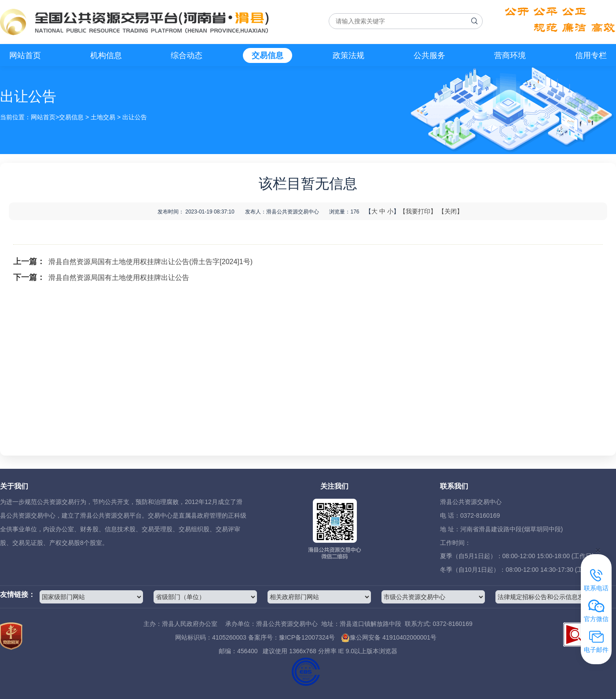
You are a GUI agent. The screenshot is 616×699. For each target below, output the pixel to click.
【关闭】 (451, 211)
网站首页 (25, 55)
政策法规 (348, 55)
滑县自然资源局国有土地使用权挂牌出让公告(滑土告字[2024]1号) (150, 262)
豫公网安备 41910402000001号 (389, 637)
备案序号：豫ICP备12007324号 (292, 637)
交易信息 (268, 55)
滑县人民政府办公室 (190, 624)
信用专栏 (591, 55)
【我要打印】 (418, 211)
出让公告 (135, 117)
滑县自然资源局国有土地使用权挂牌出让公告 (119, 278)
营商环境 (510, 55)
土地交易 (103, 117)
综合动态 (187, 55)
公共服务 (429, 55)
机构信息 (106, 55)
